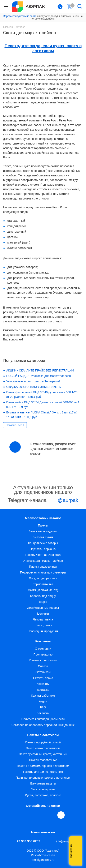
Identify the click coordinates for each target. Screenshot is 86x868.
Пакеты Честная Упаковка (43, 555)
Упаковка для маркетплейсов (43, 561)
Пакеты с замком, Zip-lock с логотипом (43, 766)
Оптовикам (43, 672)
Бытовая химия (43, 537)
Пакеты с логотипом (43, 660)
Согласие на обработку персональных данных (43, 725)
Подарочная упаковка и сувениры (43, 572)
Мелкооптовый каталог (43, 518)
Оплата (43, 666)
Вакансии (43, 713)
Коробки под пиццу (43, 596)
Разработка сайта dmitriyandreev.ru (43, 858)
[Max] (61, 815)
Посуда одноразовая (43, 578)
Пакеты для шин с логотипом (43, 772)
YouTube (42, 815)
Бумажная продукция (43, 531)
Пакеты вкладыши (43, 789)
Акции (43, 701)
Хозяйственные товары (43, 608)
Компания (43, 641)
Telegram (33, 815)
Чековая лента (43, 619)
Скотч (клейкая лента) (43, 590)
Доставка (43, 690)
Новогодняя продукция (43, 631)
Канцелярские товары (43, 543)
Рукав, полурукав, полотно (43, 795)
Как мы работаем (43, 696)
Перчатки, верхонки (43, 549)
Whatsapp (77, 851)
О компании (43, 649)
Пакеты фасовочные (43, 760)
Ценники (43, 614)
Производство (43, 654)
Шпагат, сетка (43, 625)
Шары (43, 602)
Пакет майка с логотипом (43, 748)
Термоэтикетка (43, 584)
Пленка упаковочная (43, 567)
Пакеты (43, 525)
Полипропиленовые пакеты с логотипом (43, 778)
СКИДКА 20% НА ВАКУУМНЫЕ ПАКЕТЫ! (34, 387)
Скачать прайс (43, 678)
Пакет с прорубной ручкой (43, 742)
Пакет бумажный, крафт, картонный (43, 754)
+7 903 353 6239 (28, 841)
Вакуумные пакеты (43, 783)
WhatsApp (52, 815)
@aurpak (63, 501)
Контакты (43, 684)
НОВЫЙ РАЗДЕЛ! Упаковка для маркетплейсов (39, 376)
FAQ (43, 707)
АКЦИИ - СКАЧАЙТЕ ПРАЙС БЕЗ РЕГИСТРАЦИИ (40, 370)
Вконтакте (23, 815)
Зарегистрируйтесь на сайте (20, 16)
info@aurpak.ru (66, 841)
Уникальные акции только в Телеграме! (33, 381)
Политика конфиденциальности (43, 719)
